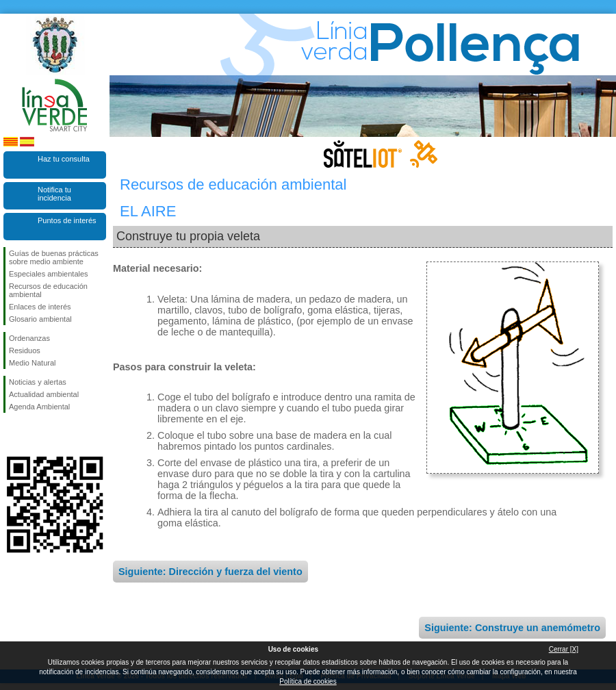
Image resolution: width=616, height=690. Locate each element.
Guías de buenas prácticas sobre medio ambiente (54, 257)
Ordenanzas (29, 338)
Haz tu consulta (64, 159)
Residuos (25, 350)
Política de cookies (308, 681)
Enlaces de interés (40, 307)
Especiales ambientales (49, 274)
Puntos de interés (67, 220)
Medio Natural (32, 363)
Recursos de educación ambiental (48, 290)
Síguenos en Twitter (34, 435)
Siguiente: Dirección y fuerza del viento (210, 572)
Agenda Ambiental (39, 407)
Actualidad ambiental (44, 394)
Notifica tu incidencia (54, 194)
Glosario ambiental (40, 319)
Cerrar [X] (564, 649)
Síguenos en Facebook (12, 435)
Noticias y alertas (38, 382)
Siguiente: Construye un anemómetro (512, 628)
